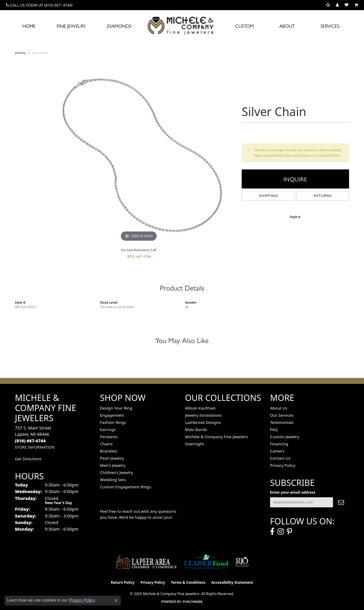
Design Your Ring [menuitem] (116, 408)
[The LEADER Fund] (206, 562)
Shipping (268, 196)
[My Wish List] (347, 5)
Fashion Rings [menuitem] (113, 422)
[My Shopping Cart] (356, 5)
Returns (323, 196)
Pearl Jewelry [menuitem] (112, 458)
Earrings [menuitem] (108, 430)
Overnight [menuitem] (195, 444)
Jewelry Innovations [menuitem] (203, 415)
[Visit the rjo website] (242, 562)
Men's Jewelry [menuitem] (113, 465)
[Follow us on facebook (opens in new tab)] (272, 532)
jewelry (20, 53)
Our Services (282, 415)
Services (330, 26)
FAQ (274, 430)
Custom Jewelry (284, 437)
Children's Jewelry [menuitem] (117, 472)
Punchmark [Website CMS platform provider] (193, 602)
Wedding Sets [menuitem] (113, 480)
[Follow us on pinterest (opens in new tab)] (289, 532)
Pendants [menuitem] (109, 437)
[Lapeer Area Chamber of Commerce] (146, 562)
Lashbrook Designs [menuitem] (203, 422)
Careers (277, 451)
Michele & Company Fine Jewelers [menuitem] (216, 437)
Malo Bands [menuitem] (196, 430)
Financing (279, 444)
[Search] (328, 5)
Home (29, 26)
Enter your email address (293, 492)
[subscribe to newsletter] (341, 502)
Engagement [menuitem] (112, 415)
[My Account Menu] (337, 5)
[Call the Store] (30, 441)
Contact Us (280, 458)
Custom (244, 26)
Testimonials (282, 422)
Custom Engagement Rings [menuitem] (125, 487)
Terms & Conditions (188, 582)
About (287, 26)
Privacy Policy (283, 465)
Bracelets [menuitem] (109, 451)
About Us (279, 408)
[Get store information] (35, 447)
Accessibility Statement (232, 582)
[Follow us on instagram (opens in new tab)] (281, 532)
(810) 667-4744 (139, 256)
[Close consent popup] (116, 600)
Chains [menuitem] (106, 444)
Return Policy (123, 582)
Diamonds (119, 26)
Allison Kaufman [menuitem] (200, 408)
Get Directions (28, 459)
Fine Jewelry (71, 26)
